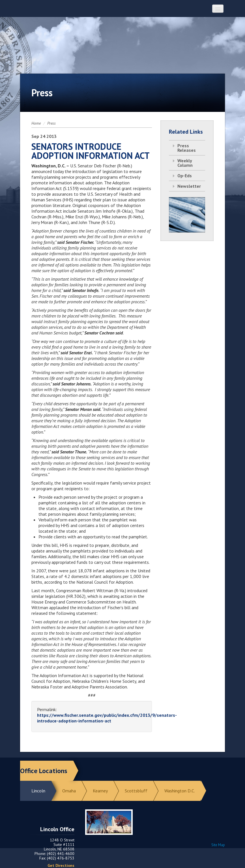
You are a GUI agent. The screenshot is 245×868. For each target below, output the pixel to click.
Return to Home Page (122, 40)
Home (36, 123)
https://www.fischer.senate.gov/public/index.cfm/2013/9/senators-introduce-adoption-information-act (107, 718)
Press (51, 123)
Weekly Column (185, 163)
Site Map (218, 845)
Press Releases (187, 148)
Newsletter (189, 186)
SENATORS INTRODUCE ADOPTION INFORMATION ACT (91, 151)
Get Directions (61, 865)
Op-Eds (185, 176)
